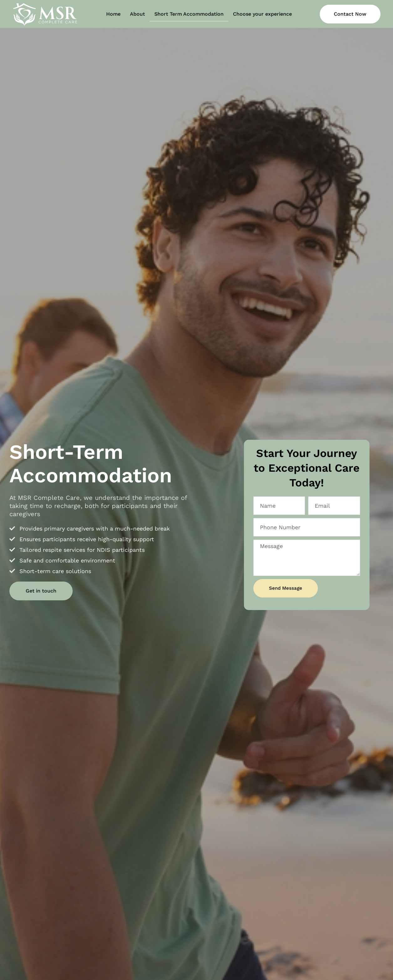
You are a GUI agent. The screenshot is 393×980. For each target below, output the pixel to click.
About (137, 14)
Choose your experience (262, 14)
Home (113, 14)
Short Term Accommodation (189, 14)
